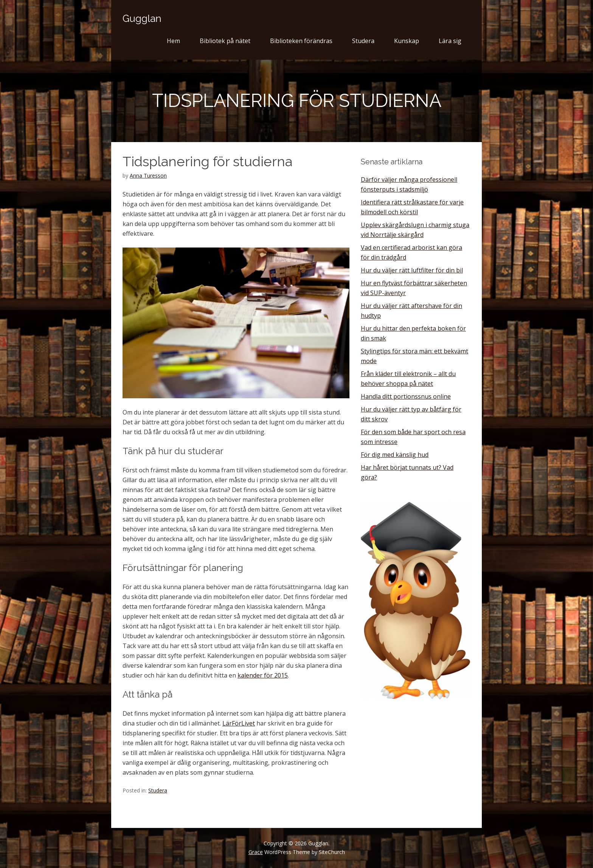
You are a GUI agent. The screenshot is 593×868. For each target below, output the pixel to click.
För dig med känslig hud (395, 455)
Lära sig (450, 41)
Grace (256, 852)
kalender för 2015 (263, 675)
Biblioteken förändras (301, 41)
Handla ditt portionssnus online (406, 396)
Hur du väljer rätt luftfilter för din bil (412, 270)
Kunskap (407, 41)
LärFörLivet (239, 723)
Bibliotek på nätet (225, 41)
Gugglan (142, 19)
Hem (173, 41)
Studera (363, 41)
